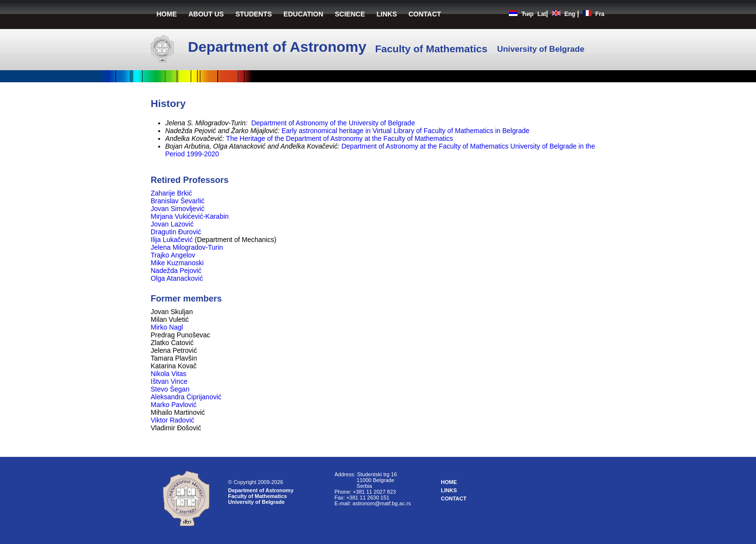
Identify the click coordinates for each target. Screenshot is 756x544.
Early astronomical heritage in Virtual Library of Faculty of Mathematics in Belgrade (406, 131)
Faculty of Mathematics (258, 496)
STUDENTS (254, 14)
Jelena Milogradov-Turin (188, 247)
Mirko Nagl (167, 327)
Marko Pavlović (174, 405)
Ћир (527, 14)
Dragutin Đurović (177, 232)
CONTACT (425, 14)
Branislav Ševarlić (179, 201)
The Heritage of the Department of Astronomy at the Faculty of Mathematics (339, 138)
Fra (600, 14)
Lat (542, 14)
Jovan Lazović (173, 224)
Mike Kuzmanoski (178, 263)
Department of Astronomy (261, 490)
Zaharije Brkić (172, 193)
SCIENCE (350, 14)
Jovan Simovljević (179, 209)
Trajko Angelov (174, 255)
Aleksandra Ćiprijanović (186, 397)
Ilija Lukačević (173, 240)
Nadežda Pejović (176, 271)
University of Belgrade (257, 502)
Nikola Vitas (169, 374)
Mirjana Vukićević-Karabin (191, 216)
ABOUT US (206, 14)
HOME (167, 14)
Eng (570, 14)
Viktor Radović (173, 420)
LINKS (387, 14)
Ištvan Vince (169, 381)
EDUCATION (303, 14)
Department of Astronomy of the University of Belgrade (333, 123)
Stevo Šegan (170, 389)
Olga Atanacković (177, 278)
